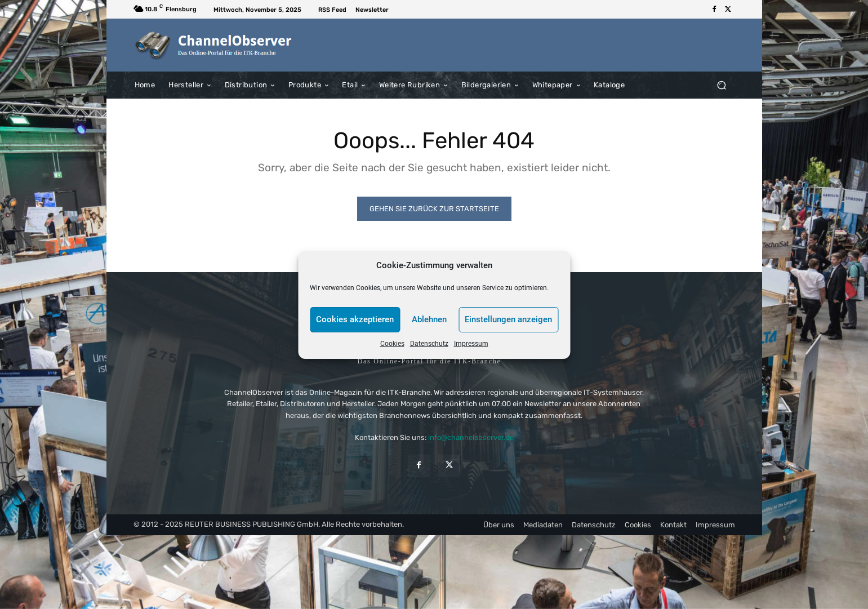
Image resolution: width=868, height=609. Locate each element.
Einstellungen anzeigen (508, 319)
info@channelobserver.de (471, 437)
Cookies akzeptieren (355, 319)
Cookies (392, 344)
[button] (722, 85)
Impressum (471, 344)
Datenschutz (429, 344)
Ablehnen (429, 319)
